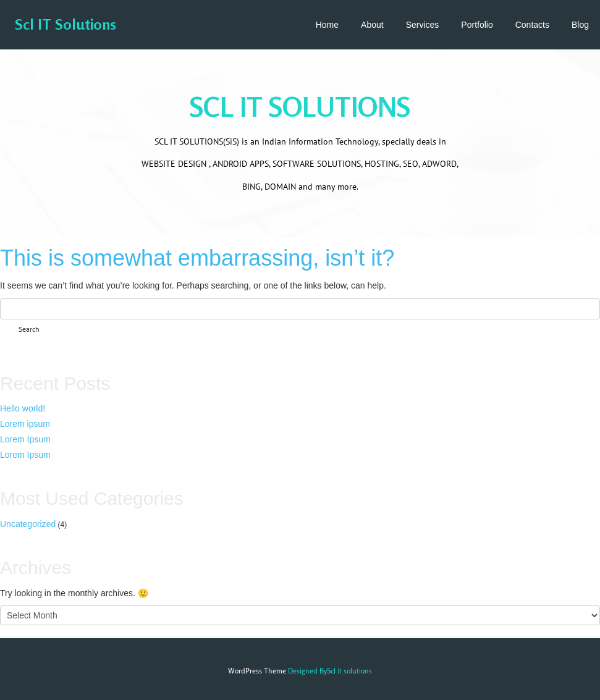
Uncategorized (28, 524)
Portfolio (477, 25)
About (372, 25)
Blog (580, 25)
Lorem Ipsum (25, 439)
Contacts (532, 25)
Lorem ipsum (25, 424)
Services (423, 25)
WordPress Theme (257, 671)
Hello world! (23, 408)
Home (327, 25)
